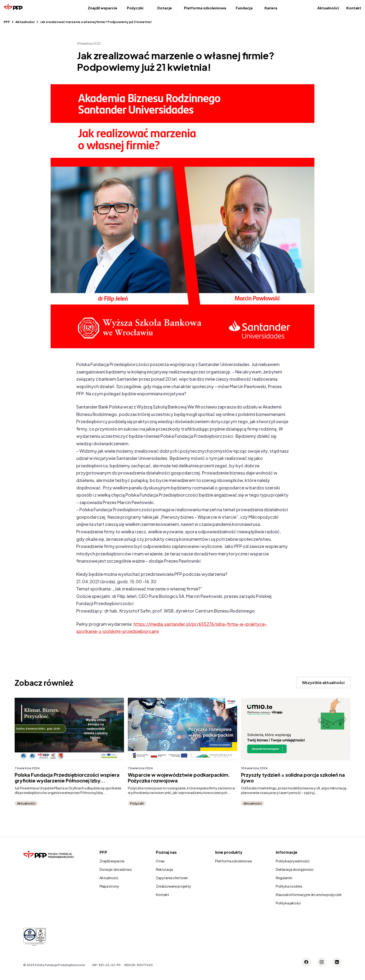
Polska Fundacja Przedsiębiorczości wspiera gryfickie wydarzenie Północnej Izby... (67, 778)
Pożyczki (135, 8)
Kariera (271, 8)
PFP (7, 22)
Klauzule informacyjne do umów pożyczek (309, 895)
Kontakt (354, 8)
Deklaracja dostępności (295, 869)
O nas (160, 861)
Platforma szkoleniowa (205, 8)
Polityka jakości (288, 903)
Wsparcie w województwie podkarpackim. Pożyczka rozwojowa (179, 778)
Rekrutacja (164, 869)
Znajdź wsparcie (103, 8)
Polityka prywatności (293, 861)
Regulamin (284, 878)
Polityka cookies (289, 886)
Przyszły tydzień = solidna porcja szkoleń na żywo (293, 778)
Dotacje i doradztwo (116, 869)
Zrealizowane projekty (174, 886)
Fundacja (244, 8)
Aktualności (328, 8)
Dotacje (165, 8)
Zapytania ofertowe (172, 878)
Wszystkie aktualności (323, 682)
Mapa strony (109, 886)
